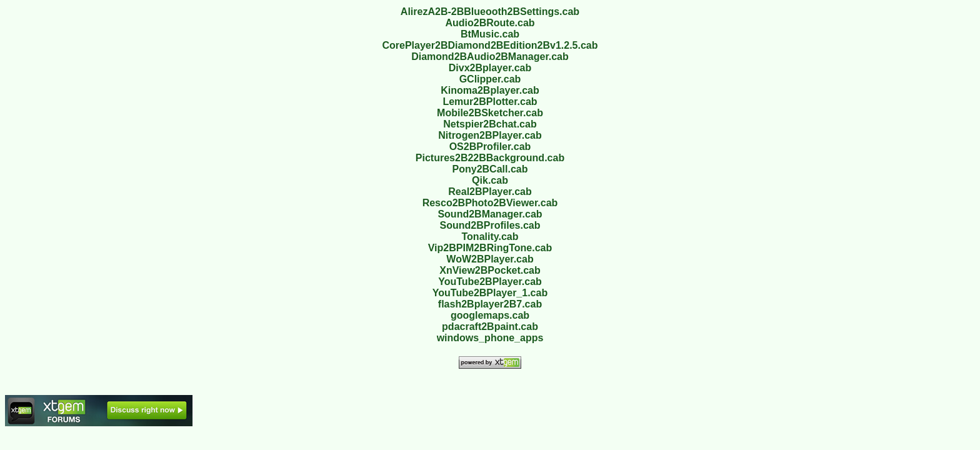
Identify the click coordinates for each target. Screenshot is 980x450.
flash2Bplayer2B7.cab (490, 304)
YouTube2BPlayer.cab (490, 282)
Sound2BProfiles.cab (490, 225)
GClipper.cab (490, 79)
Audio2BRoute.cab (490, 23)
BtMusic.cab (490, 34)
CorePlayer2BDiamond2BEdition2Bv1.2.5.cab (490, 45)
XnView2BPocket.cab (490, 270)
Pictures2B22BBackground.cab (490, 158)
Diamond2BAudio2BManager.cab (490, 57)
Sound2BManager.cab (490, 214)
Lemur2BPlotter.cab (490, 102)
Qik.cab (490, 180)
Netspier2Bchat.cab (490, 124)
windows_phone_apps (490, 338)
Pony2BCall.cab (490, 169)
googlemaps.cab (490, 315)
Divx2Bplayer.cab (490, 68)
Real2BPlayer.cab (490, 192)
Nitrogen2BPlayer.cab (490, 135)
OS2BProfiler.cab (490, 147)
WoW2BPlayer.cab (490, 259)
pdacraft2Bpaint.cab (490, 327)
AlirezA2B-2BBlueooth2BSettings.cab (490, 12)
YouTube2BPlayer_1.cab (490, 293)
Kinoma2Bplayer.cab (490, 90)
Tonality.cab (490, 237)
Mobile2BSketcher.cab (490, 113)
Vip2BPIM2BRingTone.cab (490, 248)
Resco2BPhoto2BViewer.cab (490, 203)
